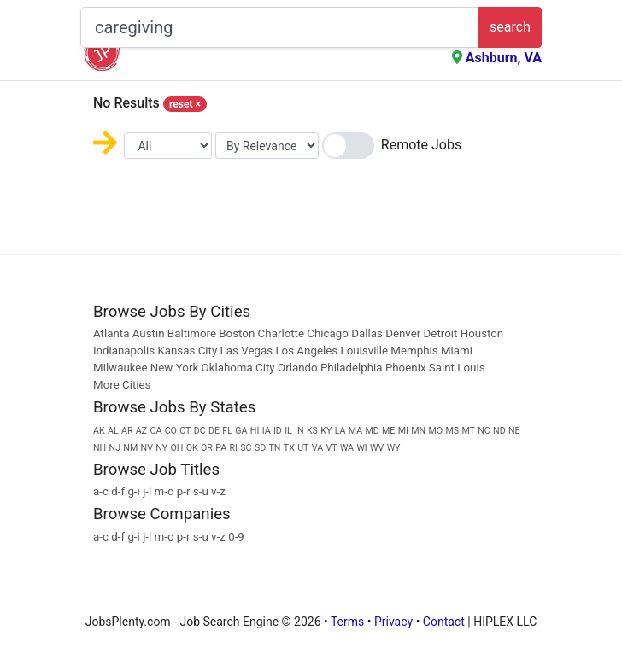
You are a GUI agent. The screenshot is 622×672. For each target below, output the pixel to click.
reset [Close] (185, 104)
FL (227, 431)
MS (452, 431)
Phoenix (406, 368)
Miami (457, 351)
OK (192, 448)
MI (403, 431)
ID (278, 431)
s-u (201, 491)
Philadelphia (352, 368)
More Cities (122, 385)
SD (260, 448)
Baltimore (192, 333)
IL (288, 431)
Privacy (393, 622)
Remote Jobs (421, 145)
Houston (482, 333)
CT (185, 431)
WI (361, 448)
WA (347, 448)
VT (331, 448)
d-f (118, 491)
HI (255, 431)
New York (174, 368)
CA (155, 431)
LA (340, 431)
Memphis (414, 351)
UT (303, 448)
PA (221, 448)
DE (214, 431)
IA (267, 431)
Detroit (441, 333)
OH (176, 448)
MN (418, 431)
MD (372, 431)
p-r (184, 491)
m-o (164, 491)
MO (435, 431)
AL (113, 431)
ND (499, 431)
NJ (115, 448)
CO (171, 431)
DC (200, 431)
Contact (444, 622)
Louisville (364, 351)
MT (468, 431)
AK (99, 431)
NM (130, 448)
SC (246, 448)
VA (317, 448)
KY (326, 431)
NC (484, 431)
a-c (101, 491)
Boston (237, 333)
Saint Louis (457, 368)
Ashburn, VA (504, 58)
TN (275, 448)
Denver (403, 333)
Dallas (367, 333)
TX (289, 448)
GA (241, 431)
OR (207, 448)
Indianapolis (124, 351)
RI (234, 448)
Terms (347, 622)
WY (394, 448)
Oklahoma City (238, 368)
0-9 (236, 537)
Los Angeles (306, 351)
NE (514, 431)
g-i (133, 491)
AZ (141, 431)
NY (161, 448)
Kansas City (187, 351)
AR (127, 431)
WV (377, 448)
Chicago (328, 333)
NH (100, 448)
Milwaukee (122, 368)
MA (355, 431)
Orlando (298, 368)
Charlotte (281, 333)
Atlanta (111, 333)
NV (147, 448)
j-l (147, 491)
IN (299, 431)
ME (388, 431)
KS (312, 431)
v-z (218, 491)
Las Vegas (247, 351)
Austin (149, 333)
